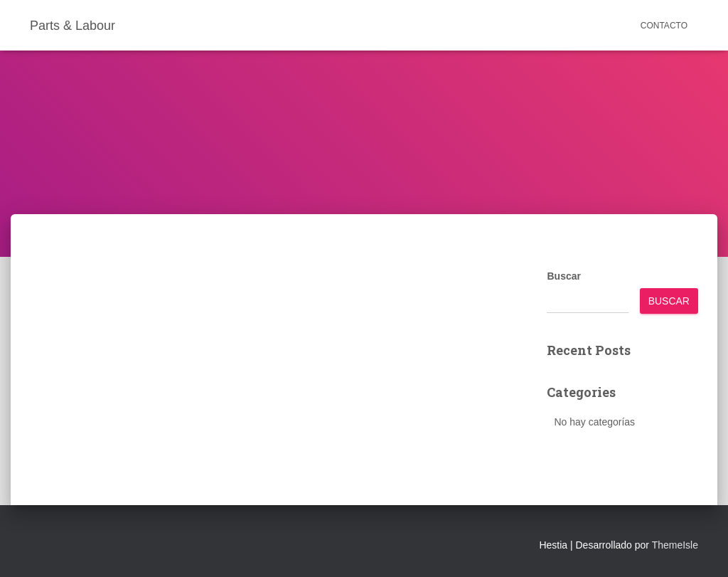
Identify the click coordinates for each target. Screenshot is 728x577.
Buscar (563, 276)
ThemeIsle (675, 545)
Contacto (664, 26)
